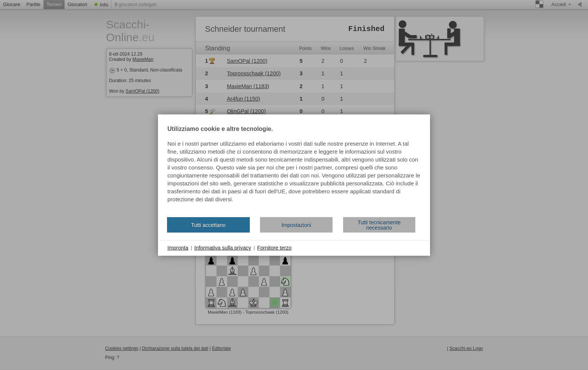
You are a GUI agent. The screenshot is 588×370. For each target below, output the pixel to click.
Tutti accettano (208, 225)
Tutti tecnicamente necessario (379, 225)
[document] (294, 169)
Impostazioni (296, 225)
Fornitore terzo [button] (274, 248)
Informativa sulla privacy (223, 248)
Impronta (178, 248)
